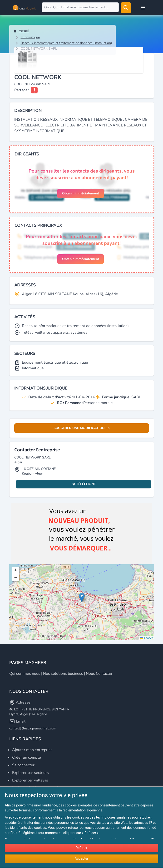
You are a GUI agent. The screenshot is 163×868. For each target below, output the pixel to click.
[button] (82, 597)
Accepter (81, 859)
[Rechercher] (126, 8)
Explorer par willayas (30, 780)
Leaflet (146, 638)
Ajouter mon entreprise (32, 750)
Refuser (81, 848)
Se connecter (23, 765)
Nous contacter (99, 674)
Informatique (30, 37)
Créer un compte (27, 757)
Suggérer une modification (82, 428)
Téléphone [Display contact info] (84, 484)
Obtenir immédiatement (81, 193)
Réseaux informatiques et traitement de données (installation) (66, 43)
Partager (22, 90)
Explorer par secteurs (30, 773)
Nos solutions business (63, 674)
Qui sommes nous (25, 674)
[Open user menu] (143, 8)
